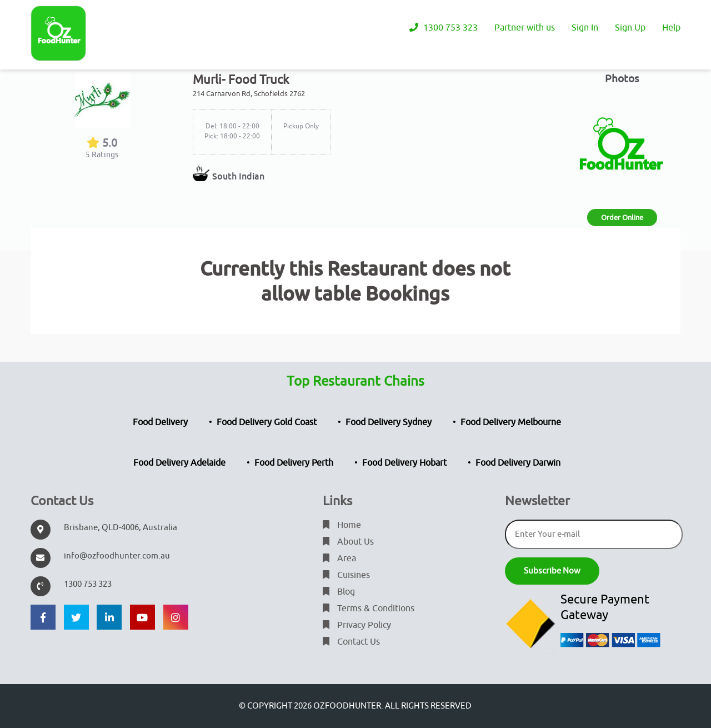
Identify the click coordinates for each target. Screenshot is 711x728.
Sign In (585, 28)
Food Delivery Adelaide (179, 463)
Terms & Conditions (369, 609)
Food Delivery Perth (294, 463)
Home (342, 525)
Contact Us (351, 642)
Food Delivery (160, 422)
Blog (339, 592)
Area (339, 559)
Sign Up (630, 28)
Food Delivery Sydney (389, 422)
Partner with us (525, 28)
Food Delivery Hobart (404, 463)
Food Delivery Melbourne (511, 422)
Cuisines (346, 575)
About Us (348, 542)
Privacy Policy (357, 625)
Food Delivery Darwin (518, 463)
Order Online (622, 218)
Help (671, 28)
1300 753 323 (444, 28)
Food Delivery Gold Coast (267, 422)
